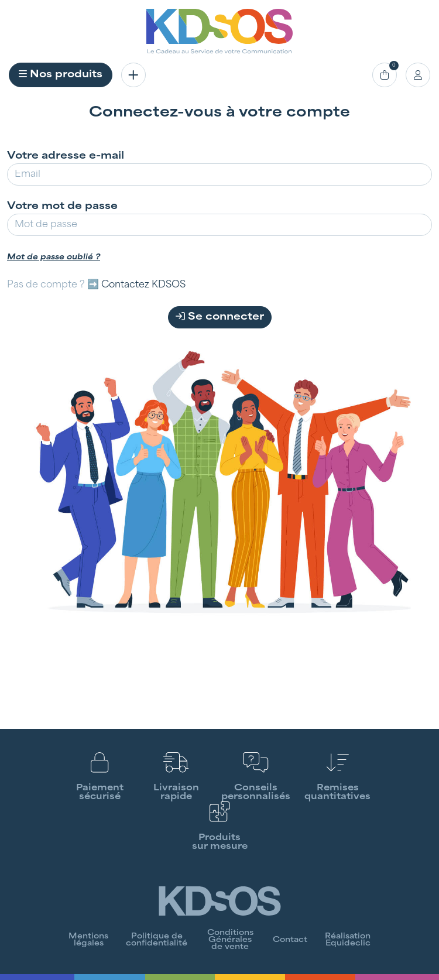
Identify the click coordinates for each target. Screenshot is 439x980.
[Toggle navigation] (133, 75)
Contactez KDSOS (143, 285)
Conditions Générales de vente (230, 940)
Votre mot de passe (62, 207)
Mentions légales (88, 940)
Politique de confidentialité (157, 940)
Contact (290, 940)
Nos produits (61, 74)
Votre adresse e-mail (66, 156)
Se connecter (220, 317)
